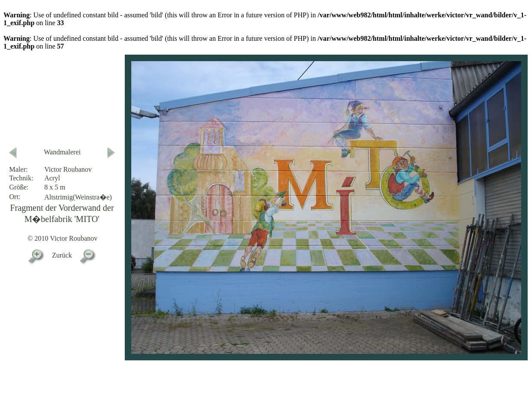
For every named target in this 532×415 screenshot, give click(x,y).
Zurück (62, 255)
